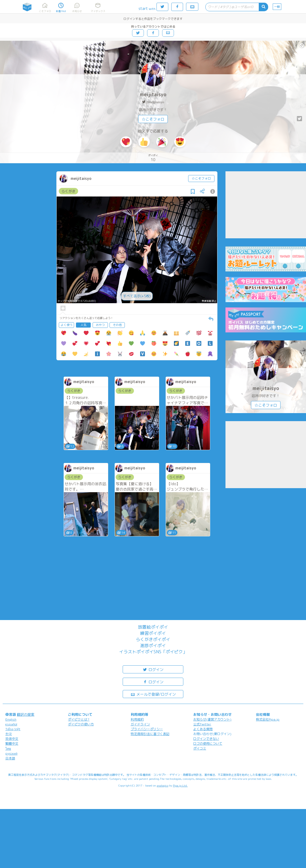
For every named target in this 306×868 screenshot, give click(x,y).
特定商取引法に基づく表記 (150, 734)
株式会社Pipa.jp (268, 719)
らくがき (68, 191)
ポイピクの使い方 (81, 724)
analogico (163, 785)
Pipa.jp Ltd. (180, 785)
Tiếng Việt (13, 729)
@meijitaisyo (155, 102)
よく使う (67, 325)
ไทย (8, 749)
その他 (117, 325)
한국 (9, 734)
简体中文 (12, 739)
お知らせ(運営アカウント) (212, 719)
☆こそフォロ (153, 119)
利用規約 (137, 719)
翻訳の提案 (26, 714)
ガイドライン (140, 724)
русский (11, 753)
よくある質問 (203, 729)
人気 (83, 325)
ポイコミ (200, 748)
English (11, 719)
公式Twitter (202, 724)
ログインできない (206, 739)
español (11, 724)
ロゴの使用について (208, 743)
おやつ (100, 325)
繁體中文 (12, 743)
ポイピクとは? (79, 719)
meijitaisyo (153, 94)
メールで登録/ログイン (153, 694)
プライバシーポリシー (147, 729)
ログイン (153, 669)
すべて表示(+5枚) (137, 296)
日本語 (10, 758)
